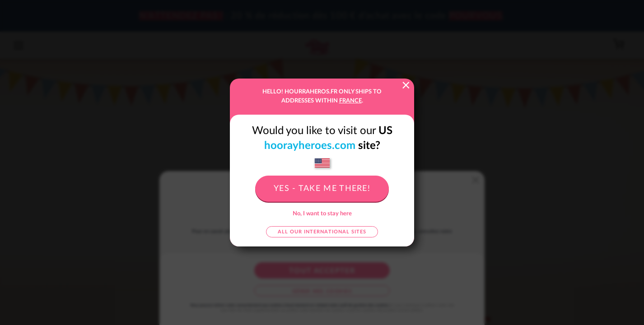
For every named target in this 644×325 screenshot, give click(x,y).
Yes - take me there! (322, 189)
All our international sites (322, 232)
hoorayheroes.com (310, 146)
